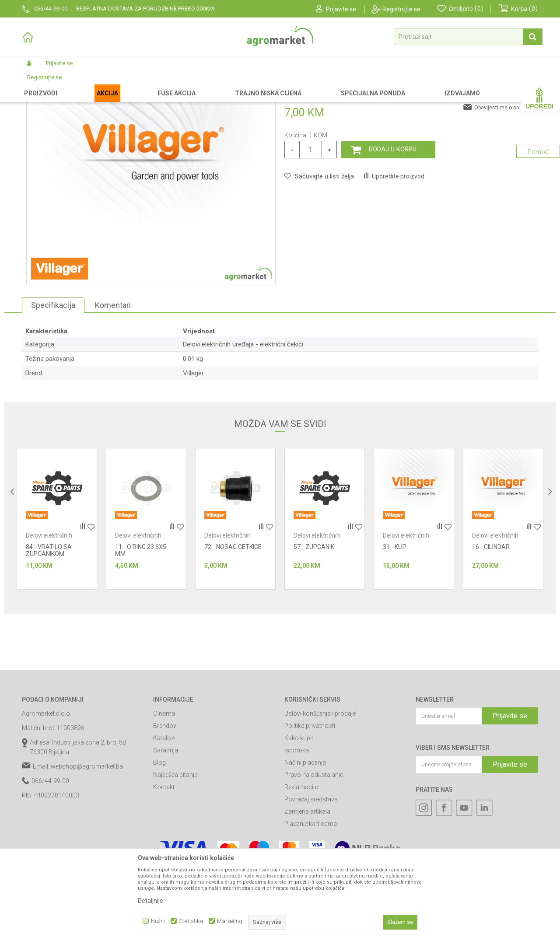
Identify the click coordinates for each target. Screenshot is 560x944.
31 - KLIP (395, 621)
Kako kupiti (299, 812)
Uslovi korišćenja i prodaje (320, 787)
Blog (159, 836)
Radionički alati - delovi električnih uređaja (223, 84)
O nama (164, 787)
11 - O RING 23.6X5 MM (141, 624)
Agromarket (36, 84)
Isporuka (297, 824)
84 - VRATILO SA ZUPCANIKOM (49, 624)
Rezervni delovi (104, 84)
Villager (193, 447)
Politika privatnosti (310, 800)
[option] (57, 593)
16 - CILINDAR (491, 621)
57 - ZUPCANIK (314, 621)
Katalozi (164, 812)
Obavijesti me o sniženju (504, 182)
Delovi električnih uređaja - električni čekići (331, 84)
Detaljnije (150, 901)
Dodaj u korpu (393, 223)
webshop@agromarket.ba (87, 840)
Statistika (191, 921)
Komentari (113, 379)
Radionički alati (148, 84)
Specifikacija (53, 379)
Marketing (230, 921)
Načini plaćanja (305, 836)
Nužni (158, 921)
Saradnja (166, 824)
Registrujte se (401, 9)
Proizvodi (68, 84)
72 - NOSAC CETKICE (233, 621)
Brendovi (165, 800)
